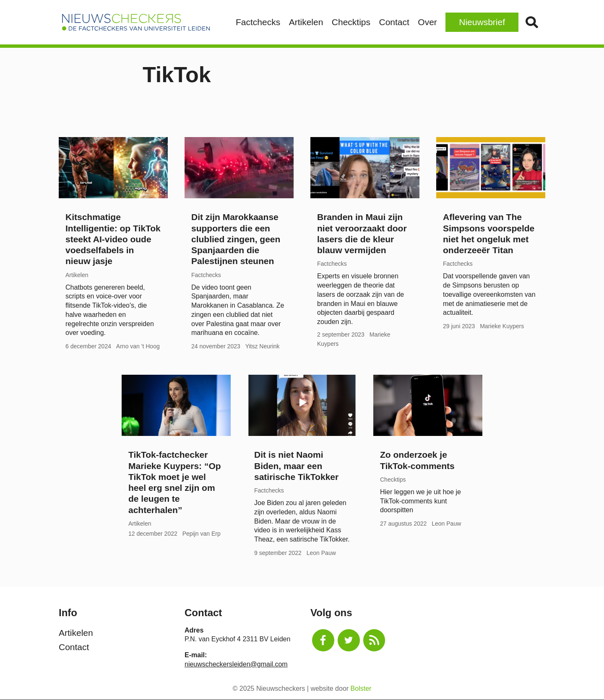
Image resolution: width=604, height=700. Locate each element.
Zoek (532, 22)
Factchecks (258, 22)
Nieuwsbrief (482, 22)
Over (427, 22)
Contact (394, 22)
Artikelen (306, 22)
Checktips (351, 22)
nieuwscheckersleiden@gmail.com (236, 664)
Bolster (361, 688)
